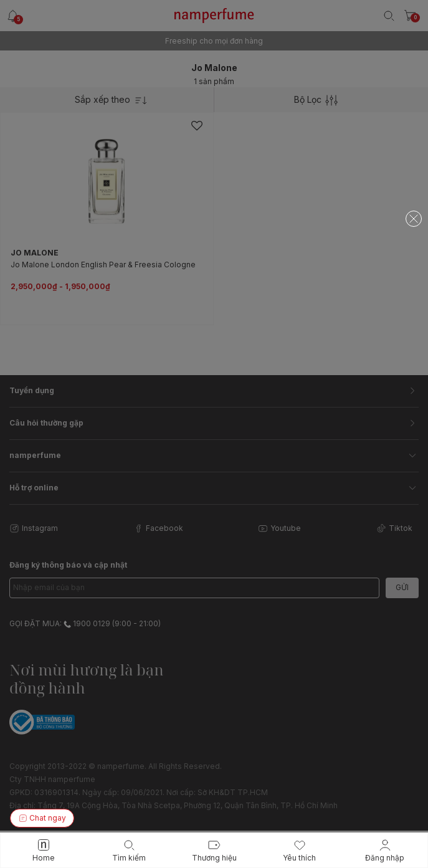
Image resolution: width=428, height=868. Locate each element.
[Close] (414, 219)
